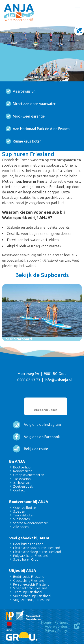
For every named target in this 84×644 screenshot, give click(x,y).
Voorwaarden (56, 626)
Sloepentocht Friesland (30, 588)
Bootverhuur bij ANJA (29, 502)
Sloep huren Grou (26, 559)
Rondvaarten (23, 471)
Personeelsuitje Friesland (31, 584)
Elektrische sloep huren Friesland (37, 552)
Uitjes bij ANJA (23, 570)
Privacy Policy (56, 631)
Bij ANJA (17, 461)
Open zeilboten (25, 508)
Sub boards (22, 519)
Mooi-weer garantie (29, 116)
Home (46, 622)
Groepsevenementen (29, 475)
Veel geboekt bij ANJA (29, 538)
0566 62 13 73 (29, 380)
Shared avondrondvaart (30, 523)
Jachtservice (22, 483)
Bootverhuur (22, 467)
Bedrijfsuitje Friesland (29, 577)
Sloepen (19, 511)
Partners (61, 622)
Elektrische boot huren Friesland (37, 548)
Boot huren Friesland (28, 544)
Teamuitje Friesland (27, 592)
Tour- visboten (24, 515)
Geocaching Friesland (29, 581)
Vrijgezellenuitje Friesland (32, 600)
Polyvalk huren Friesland (31, 556)
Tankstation (22, 479)
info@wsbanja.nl (58, 380)
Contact (19, 490)
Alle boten (21, 527)
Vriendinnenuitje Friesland (32, 596)
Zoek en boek (23, 486)
